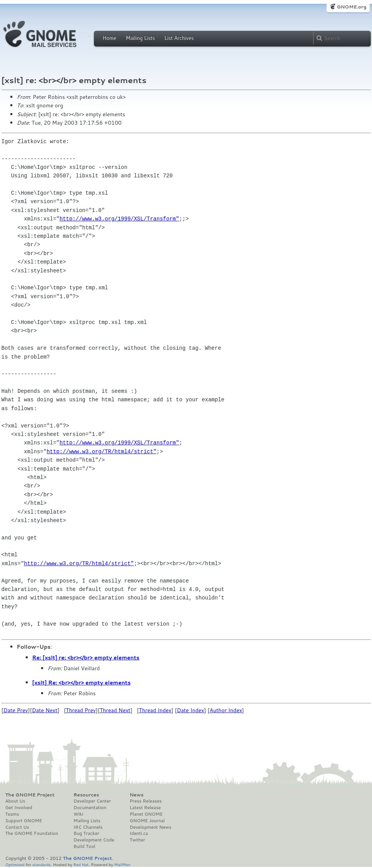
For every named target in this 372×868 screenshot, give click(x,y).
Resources (86, 795)
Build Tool (84, 846)
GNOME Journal (147, 821)
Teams (12, 814)
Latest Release (145, 808)
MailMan (122, 864)
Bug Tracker (86, 833)
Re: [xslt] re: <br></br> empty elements (86, 658)
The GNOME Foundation (32, 833)
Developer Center (92, 801)
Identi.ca (139, 833)
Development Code (94, 840)
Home (110, 38)
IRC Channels (88, 827)
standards (42, 864)
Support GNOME (24, 821)
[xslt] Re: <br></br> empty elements (82, 683)
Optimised (15, 864)
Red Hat (81, 864)
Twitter (137, 840)
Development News (151, 827)
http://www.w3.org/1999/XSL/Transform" (119, 219)
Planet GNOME (146, 814)
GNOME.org (351, 7)
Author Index (226, 710)
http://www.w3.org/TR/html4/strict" (102, 452)
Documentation (90, 808)
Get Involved (19, 808)
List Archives (179, 38)
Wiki (78, 814)
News (137, 795)
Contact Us (17, 827)
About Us (15, 801)
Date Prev (16, 710)
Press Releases (146, 801)
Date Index (191, 710)
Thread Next (115, 710)
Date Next (45, 710)
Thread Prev (81, 710)
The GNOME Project (30, 795)
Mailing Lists (140, 38)
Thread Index (155, 710)
